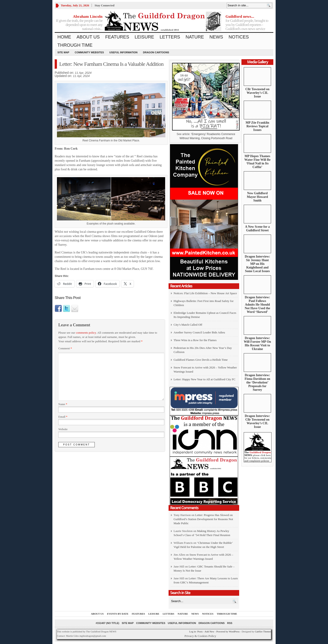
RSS (230, 623)
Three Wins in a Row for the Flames (195, 340)
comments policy (86, 333)
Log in (193, 631)
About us (88, 37)
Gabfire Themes (263, 631)
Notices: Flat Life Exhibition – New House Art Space (205, 293)
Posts (200, 631)
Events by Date (118, 614)
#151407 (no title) (107, 623)
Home (64, 37)
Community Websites (89, 52)
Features (117, 37)
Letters (170, 37)
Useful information (123, 52)
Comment (65, 348)
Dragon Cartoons (156, 52)
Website (63, 429)
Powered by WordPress (228, 631)
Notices (239, 37)
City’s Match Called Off (188, 325)
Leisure (144, 37)
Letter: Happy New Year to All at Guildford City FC (205, 379)
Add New (209, 631)
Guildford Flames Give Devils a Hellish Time (201, 360)
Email (63, 417)
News (216, 37)
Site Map (63, 52)
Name (63, 404)
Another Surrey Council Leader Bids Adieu (199, 332)
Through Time (75, 45)
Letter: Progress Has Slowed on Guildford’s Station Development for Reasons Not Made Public (203, 519)
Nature (195, 37)
